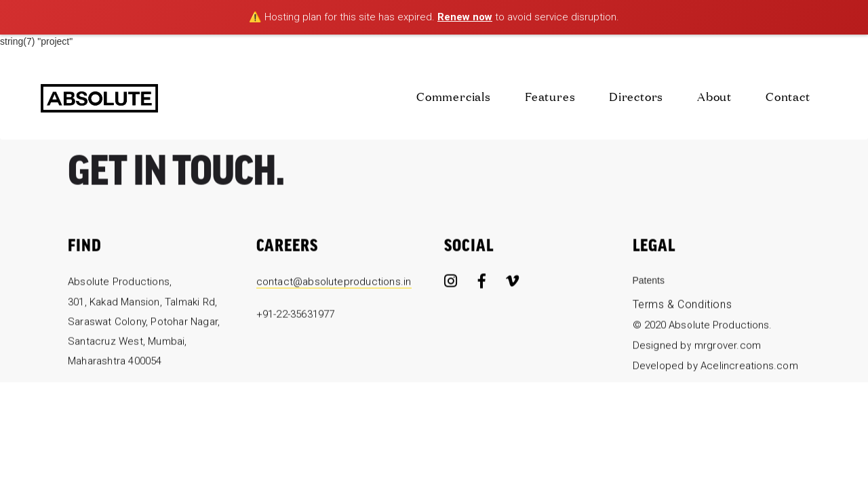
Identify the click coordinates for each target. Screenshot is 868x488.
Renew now (465, 17)
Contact (788, 96)
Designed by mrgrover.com (697, 348)
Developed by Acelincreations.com (715, 368)
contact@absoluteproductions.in (334, 285)
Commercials (454, 96)
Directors (636, 96)
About (714, 96)
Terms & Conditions (683, 307)
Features (550, 96)
